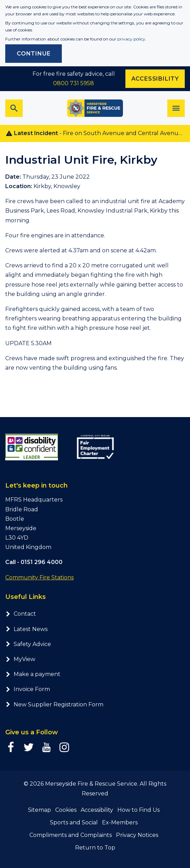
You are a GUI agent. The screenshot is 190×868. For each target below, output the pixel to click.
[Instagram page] (64, 747)
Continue (34, 54)
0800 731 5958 (74, 83)
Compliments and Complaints (71, 835)
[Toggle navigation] (176, 108)
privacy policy (131, 39)
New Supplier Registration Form (54, 704)
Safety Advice (28, 644)
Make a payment (33, 674)
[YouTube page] (46, 747)
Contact (21, 614)
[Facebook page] (11, 747)
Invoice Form (28, 689)
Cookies (66, 810)
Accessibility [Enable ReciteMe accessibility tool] (155, 79)
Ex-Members (120, 822)
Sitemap (39, 810)
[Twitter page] (29, 747)
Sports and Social (74, 822)
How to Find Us (138, 810)
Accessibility (97, 810)
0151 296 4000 (42, 562)
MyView (20, 659)
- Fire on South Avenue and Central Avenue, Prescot (98, 133)
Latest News (26, 629)
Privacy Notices (137, 835)
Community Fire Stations (39, 577)
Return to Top (95, 848)
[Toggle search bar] (14, 108)
